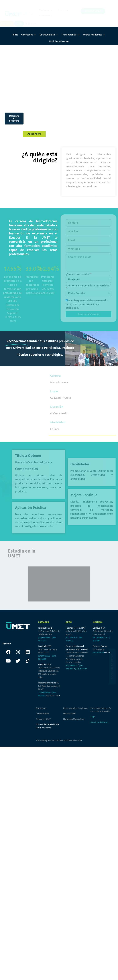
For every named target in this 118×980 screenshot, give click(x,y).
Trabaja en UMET (43, 720)
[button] (46, 11)
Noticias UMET (70, 714)
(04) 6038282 (44, 638)
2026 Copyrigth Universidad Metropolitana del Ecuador (59, 741)
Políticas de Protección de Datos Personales (47, 727)
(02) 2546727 (71, 666)
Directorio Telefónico (100, 723)
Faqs (93, 718)
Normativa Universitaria (74, 720)
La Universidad (42, 714)
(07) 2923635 (99, 638)
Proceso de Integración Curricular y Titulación (101, 711)
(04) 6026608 (44, 657)
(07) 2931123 (98, 654)
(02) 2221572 (71, 638)
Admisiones (41, 709)
